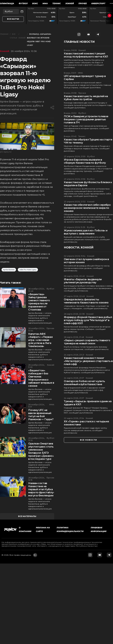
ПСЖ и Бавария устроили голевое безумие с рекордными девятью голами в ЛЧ (86, 119)
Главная (4, 34)
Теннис (57, 3)
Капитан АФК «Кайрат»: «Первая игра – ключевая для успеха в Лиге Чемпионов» (40, 340)
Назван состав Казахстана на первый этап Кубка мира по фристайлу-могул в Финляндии (41, 489)
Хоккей (70, 3)
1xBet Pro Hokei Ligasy (28, 270)
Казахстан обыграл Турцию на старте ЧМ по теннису (88, 141)
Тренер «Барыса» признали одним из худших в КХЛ (88, 403)
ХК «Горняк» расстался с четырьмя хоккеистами (86, 423)
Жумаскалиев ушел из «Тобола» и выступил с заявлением (86, 232)
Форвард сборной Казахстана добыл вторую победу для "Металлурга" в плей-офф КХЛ (88, 320)
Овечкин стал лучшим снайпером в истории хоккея (86, 261)
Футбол (23, 3)
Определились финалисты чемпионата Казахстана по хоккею (86, 301)
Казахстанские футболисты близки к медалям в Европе (88, 184)
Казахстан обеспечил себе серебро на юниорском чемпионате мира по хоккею (87, 208)
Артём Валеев (9, 270)
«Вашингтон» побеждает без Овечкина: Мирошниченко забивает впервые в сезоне (41, 378)
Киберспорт (98, 3)
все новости (88, 440)
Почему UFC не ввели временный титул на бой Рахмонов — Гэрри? (41, 415)
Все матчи (13, 19)
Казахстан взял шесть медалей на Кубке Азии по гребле (86, 98)
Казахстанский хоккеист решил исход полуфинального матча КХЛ (86, 55)
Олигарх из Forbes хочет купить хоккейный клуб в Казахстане (84, 383)
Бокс (35, 3)
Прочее (83, 3)
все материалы (27, 516)
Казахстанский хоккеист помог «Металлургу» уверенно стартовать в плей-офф (88, 361)
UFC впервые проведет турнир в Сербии (85, 78)
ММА (45, 3)
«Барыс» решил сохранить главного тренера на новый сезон (87, 342)
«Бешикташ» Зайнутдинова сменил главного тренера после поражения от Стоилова (39, 302)
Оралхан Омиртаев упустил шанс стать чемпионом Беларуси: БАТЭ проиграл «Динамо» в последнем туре (41, 451)
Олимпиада (7, 3)
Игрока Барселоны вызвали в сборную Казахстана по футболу (85, 161)
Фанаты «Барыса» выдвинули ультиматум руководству (83, 281)
